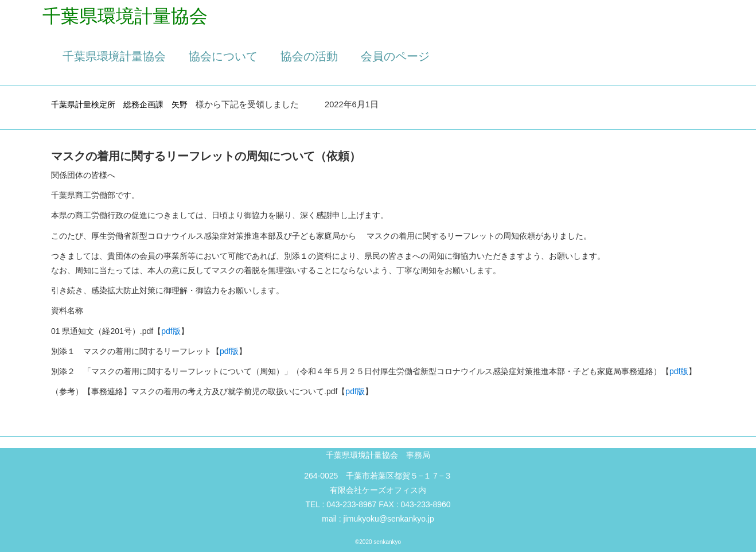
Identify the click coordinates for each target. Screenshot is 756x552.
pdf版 (171, 331)
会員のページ (395, 56)
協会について (223, 56)
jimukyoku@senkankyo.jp (389, 519)
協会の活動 (309, 56)
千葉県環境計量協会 (114, 56)
